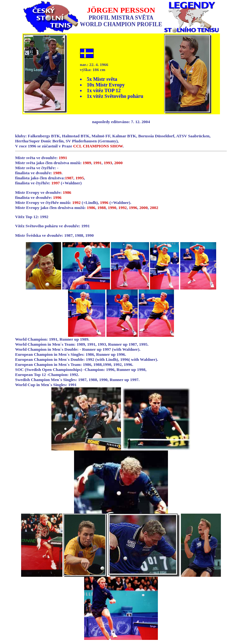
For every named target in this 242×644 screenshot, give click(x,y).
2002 (154, 208)
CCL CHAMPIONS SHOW (98, 146)
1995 (80, 178)
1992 (76, 203)
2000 (118, 163)
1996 (57, 197)
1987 (69, 178)
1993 (108, 163)
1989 (87, 163)
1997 (56, 183)
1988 (102, 208)
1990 (112, 208)
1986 (67, 192)
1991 (63, 158)
